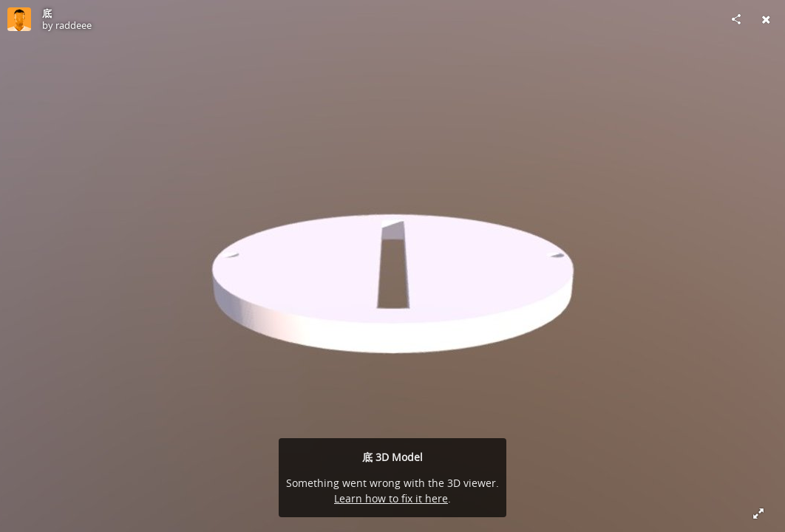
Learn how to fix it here (391, 498)
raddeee (74, 25)
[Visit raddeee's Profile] (19, 19)
